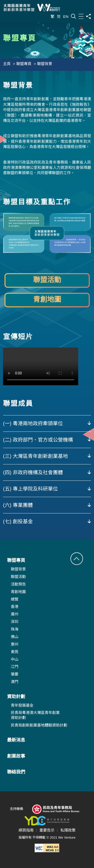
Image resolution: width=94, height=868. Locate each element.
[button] (77, 559)
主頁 (7, 64)
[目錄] (81, 16)
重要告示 (47, 830)
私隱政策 (68, 830)
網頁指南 (26, 830)
